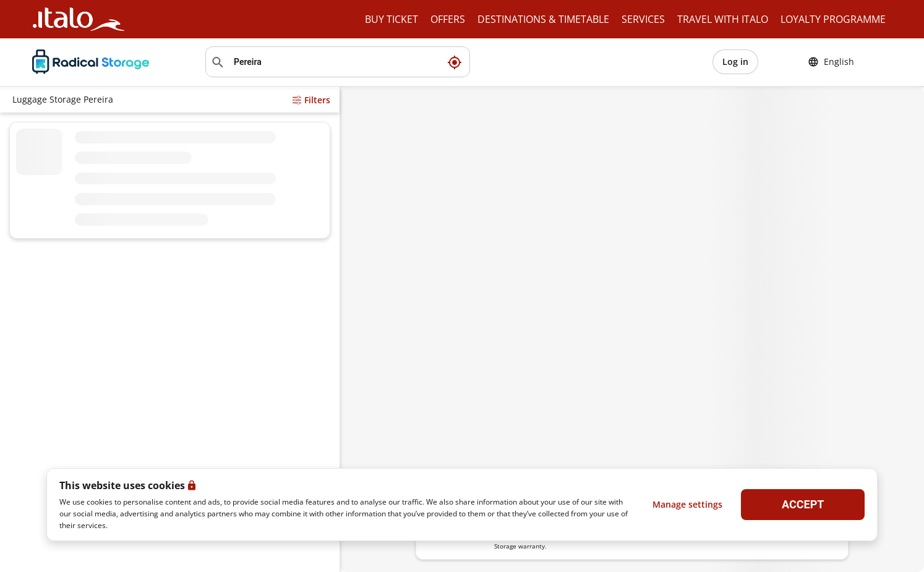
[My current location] (455, 62)
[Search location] (338, 62)
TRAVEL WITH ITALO (723, 19)
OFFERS (448, 19)
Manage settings (687, 504)
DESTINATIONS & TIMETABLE (543, 19)
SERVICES (643, 19)
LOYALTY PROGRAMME (833, 19)
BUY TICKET (391, 19)
